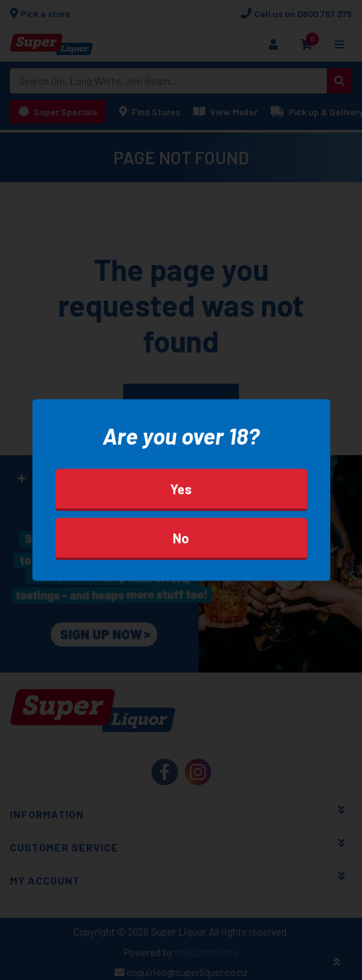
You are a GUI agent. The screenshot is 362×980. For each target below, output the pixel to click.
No (181, 538)
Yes (181, 489)
